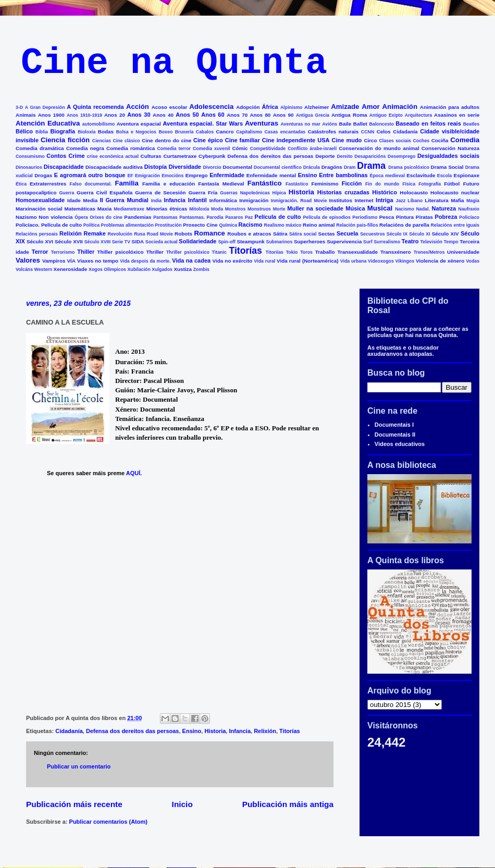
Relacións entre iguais (455, 225)
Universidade (463, 252)
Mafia (457, 200)
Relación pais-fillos (357, 225)
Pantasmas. (192, 217)
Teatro (410, 241)
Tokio (292, 252)
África (270, 107)
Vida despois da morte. (145, 261)
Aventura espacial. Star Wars (203, 123)
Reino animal (319, 225)
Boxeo (165, 132)
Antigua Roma (349, 115)
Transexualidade (358, 252)
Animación (400, 107)
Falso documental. (91, 184)
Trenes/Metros (429, 252)
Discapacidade (64, 167)
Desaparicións (370, 156)
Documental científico (278, 167)
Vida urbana (354, 261)
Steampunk (250, 241)
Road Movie (160, 234)
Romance (210, 233)
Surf (368, 242)
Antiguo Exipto (386, 115)
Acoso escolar (170, 107)
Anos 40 (163, 115)
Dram (350, 167)
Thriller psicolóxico (188, 252)
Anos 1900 (51, 115)
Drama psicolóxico (409, 167)
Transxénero (396, 252)
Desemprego (401, 156)
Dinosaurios (29, 167)
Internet (364, 200)
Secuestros (372, 234)
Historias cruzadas (343, 192)
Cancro (225, 132)
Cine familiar (243, 140)
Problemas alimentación (127, 225)
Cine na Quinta (174, 63)
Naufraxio (469, 209)
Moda (217, 209)
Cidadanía (405, 132)
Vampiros (54, 261)
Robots (183, 234)
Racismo (251, 225)
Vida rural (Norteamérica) (308, 261)
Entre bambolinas (343, 175)
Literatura (437, 200)
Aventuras (262, 123)
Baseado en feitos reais (428, 123)
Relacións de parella (404, 225)
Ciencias (102, 141)
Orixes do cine (106, 217)
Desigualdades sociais (448, 156)
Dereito (344, 156)
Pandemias (138, 217)
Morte (279, 209)
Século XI (419, 234)
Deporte (325, 156)
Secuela (348, 233)
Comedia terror (174, 148)
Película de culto (278, 217)
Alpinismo (292, 107)
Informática (223, 200)
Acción (138, 107)
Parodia (215, 217)
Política (91, 225)
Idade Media (82, 200)
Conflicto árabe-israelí (312, 148)
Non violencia (55, 217)
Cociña (440, 140)
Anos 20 (115, 115)
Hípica (279, 193)
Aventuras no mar (301, 124)
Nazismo (26, 217)
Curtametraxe (180, 156)
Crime (76, 156)
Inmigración (254, 200)
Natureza (444, 208)
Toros (306, 252)
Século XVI (40, 241)
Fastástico (297, 184)
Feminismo (325, 184)
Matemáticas (80, 209)
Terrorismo (63, 252)
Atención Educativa (48, 123)
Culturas (151, 156)
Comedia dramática (40, 148)
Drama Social (447, 167)
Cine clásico (126, 141)
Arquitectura (418, 115)
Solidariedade (197, 241)
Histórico (385, 192)
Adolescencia (211, 107)
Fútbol (452, 184)
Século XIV (445, 234)
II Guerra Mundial (124, 200)
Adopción (248, 107)
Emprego (197, 175)
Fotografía (430, 184)
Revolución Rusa (127, 234)
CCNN (368, 132)
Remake (95, 233)
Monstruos (259, 209)
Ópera (81, 217)
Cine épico (208, 140)
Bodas (106, 132)
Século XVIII (97, 242)
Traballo (325, 252)
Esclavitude (421, 175)
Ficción (352, 183)
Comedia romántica (131, 148)
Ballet (360, 124)
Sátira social (303, 234)
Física (409, 184)
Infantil (197, 200)
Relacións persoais (37, 234)
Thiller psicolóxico (121, 252)
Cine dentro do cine (166, 140)
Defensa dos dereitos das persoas (271, 156)
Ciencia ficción (65, 140)
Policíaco (469, 217)
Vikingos (405, 261)
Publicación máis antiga (288, 804)
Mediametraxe (129, 209)
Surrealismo (387, 242)
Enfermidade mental (271, 175)
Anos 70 (237, 115)
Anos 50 (187, 115)
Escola (444, 176)
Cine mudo (347, 140)
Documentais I (394, 425)
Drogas (43, 175)
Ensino (308, 175)
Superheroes (310, 241)
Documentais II (395, 435)
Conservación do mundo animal (379, 148)
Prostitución (168, 225)
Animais (26, 115)
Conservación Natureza (450, 148)
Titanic (219, 252)
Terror (40, 252)
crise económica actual (113, 156)
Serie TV (121, 242)
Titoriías (275, 252)
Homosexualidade (40, 200)
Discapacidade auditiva (114, 167)
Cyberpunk (212, 156)
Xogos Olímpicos (107, 269)
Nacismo (405, 209)
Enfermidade (227, 175)
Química (228, 225)
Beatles (471, 124)
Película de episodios (326, 217)
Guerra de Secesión (160, 193)
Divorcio (212, 167)
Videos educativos (400, 444)
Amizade (345, 107)
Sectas (327, 234)
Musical (380, 208)
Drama (371, 166)
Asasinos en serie (457, 115)
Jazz (401, 201)
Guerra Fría (203, 193)
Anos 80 (260, 115)
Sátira (280, 234)
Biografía (63, 131)
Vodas (473, 261)
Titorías (245, 251)
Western (44, 269)
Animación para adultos (450, 107)
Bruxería (184, 132)
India (157, 201)
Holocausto (414, 193)
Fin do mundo (382, 184)
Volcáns (24, 269)
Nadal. (423, 209)
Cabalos (205, 132)
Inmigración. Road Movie (299, 201)
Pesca (387, 217)
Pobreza (446, 217)
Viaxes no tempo (98, 261)
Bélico (24, 131)
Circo (370, 140)
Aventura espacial (139, 124)
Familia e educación (169, 184)
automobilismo (99, 124)
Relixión (71, 233)
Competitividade (268, 148)
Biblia (42, 132)
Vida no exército (233, 261)
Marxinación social (39, 209)
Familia (126, 183)
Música (355, 208)
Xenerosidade (71, 269)
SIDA (138, 241)
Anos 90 (283, 115)
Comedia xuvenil (211, 148)
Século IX (397, 234)
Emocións (172, 176)
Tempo (451, 242)
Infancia (175, 200)
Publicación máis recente (74, 804)
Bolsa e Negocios (136, 132)
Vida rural (265, 261)
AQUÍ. (135, 473)
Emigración (147, 176)
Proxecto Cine (200, 225)
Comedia (465, 140)
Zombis (201, 269)
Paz (249, 217)
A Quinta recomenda (95, 107)
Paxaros (234, 217)
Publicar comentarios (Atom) (108, 822)
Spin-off (227, 242)
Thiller (86, 252)
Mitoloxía (199, 209)
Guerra (67, 193)
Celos (384, 132)
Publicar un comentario (79, 766)
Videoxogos (381, 261)
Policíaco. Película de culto (49, 225)
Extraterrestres (48, 184)
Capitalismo (249, 132)
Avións (330, 124)
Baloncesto (381, 124)
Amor (370, 107)
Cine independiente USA (296, 140)
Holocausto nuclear (455, 193)
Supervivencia (344, 241)
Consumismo (30, 156)
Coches (421, 141)
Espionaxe (467, 175)
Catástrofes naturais (333, 132)
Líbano (415, 201)
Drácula (312, 167)
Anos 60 (213, 115)
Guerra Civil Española (104, 193)
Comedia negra (85, 148)
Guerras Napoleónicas (245, 193)
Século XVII (69, 241)
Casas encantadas (285, 132)
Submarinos (280, 242)
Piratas (424, 217)
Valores (28, 260)
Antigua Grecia (313, 115)
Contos (56, 156)
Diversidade (185, 167)
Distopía (156, 167)
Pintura (405, 217)
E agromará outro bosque (90, 175)
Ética (21, 184)
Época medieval (387, 176)
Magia (473, 201)
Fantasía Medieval (221, 184)
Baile (345, 124)
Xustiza (183, 269)
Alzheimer (317, 107)
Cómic (240, 148)
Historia (301, 192)
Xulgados (162, 269)
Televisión (431, 242)
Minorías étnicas (167, 209)
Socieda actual (162, 242)
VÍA (71, 261)
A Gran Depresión (45, 107)
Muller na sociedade (315, 208)
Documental (237, 167)
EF (130, 176)
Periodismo (365, 217)
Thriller (154, 252)
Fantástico (265, 183)
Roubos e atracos (249, 234)
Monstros (236, 209)
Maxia (104, 209)
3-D (19, 107)
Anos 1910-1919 (84, 115)
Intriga (385, 200)
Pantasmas (165, 217)
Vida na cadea (191, 261)
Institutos (341, 200)
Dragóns (332, 167)
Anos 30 (139, 115)
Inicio (182, 804)
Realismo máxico (283, 225)
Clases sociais (395, 141)
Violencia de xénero (440, 261)
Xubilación (139, 269)
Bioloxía (86, 132)
